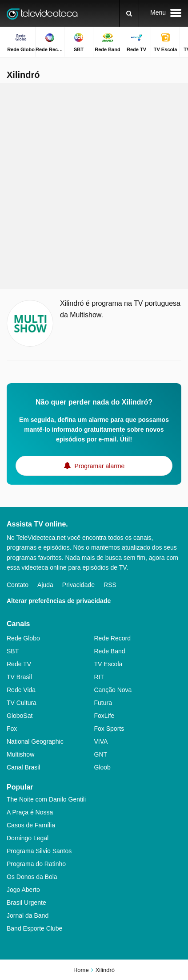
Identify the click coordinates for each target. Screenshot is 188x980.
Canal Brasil (23, 767)
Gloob (102, 767)
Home (81, 970)
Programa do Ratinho (36, 864)
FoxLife (104, 716)
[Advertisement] (94, 186)
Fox (12, 729)
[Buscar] (129, 13)
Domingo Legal (28, 838)
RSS (110, 585)
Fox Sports (109, 729)
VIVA (101, 741)
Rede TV (19, 664)
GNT (101, 754)
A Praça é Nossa (30, 812)
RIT (99, 677)
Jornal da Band (28, 915)
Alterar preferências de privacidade (59, 601)
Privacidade (78, 585)
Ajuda (45, 585)
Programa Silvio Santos (39, 851)
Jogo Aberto (23, 890)
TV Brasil (19, 677)
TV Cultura (22, 703)
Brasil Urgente (26, 903)
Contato (18, 585)
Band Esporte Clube (34, 928)
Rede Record (113, 638)
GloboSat (20, 716)
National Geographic (35, 741)
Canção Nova (113, 690)
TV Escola (108, 664)
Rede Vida (21, 690)
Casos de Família (31, 825)
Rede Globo (23, 638)
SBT (13, 651)
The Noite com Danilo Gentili (46, 799)
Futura (103, 703)
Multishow (20, 754)
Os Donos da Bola (32, 877)
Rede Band (110, 651)
